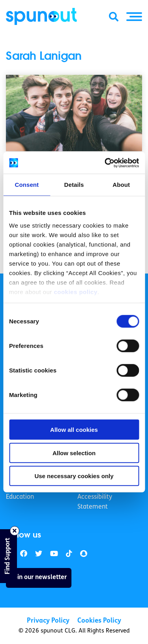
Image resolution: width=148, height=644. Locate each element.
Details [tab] (74, 185)
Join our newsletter (39, 578)
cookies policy (75, 292)
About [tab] (121, 185)
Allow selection (74, 453)
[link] (39, 554)
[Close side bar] (15, 531)
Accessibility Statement (95, 502)
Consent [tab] (27, 185)
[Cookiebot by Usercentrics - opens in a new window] (105, 163)
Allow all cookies (74, 430)
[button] (134, 17)
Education (20, 497)
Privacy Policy (48, 621)
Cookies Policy (99, 621)
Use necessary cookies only (74, 476)
